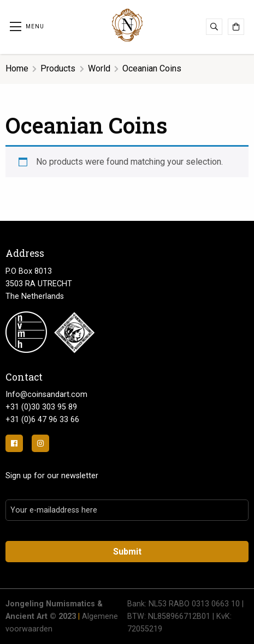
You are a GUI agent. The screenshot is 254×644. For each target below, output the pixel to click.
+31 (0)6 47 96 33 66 (42, 420)
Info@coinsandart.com (46, 395)
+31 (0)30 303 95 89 (41, 407)
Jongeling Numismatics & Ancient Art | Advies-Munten (127, 25)
